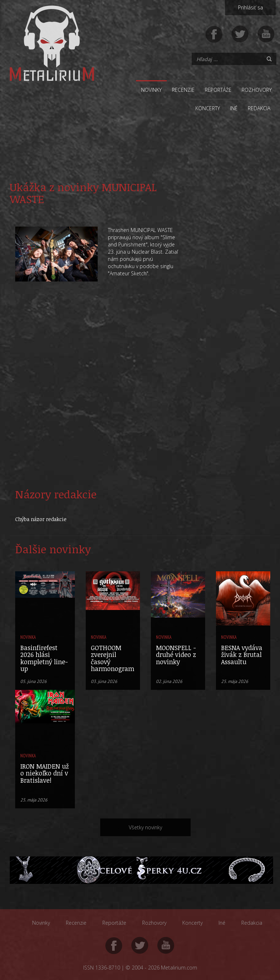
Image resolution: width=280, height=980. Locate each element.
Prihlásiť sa (251, 7)
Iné (234, 108)
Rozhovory (257, 90)
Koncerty (208, 108)
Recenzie (183, 90)
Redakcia (259, 108)
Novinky (151, 90)
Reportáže (218, 90)
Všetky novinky (145, 827)
